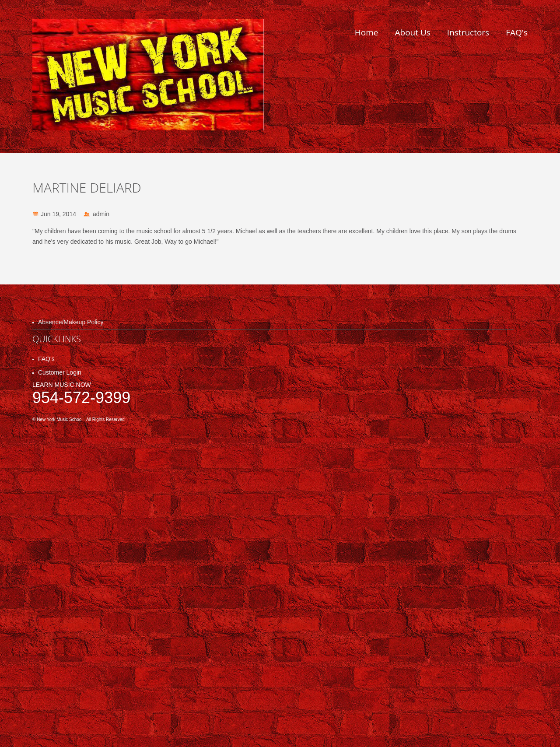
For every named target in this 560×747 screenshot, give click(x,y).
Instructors (468, 32)
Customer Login (60, 372)
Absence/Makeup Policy (71, 322)
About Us (413, 32)
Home (367, 32)
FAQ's (517, 32)
